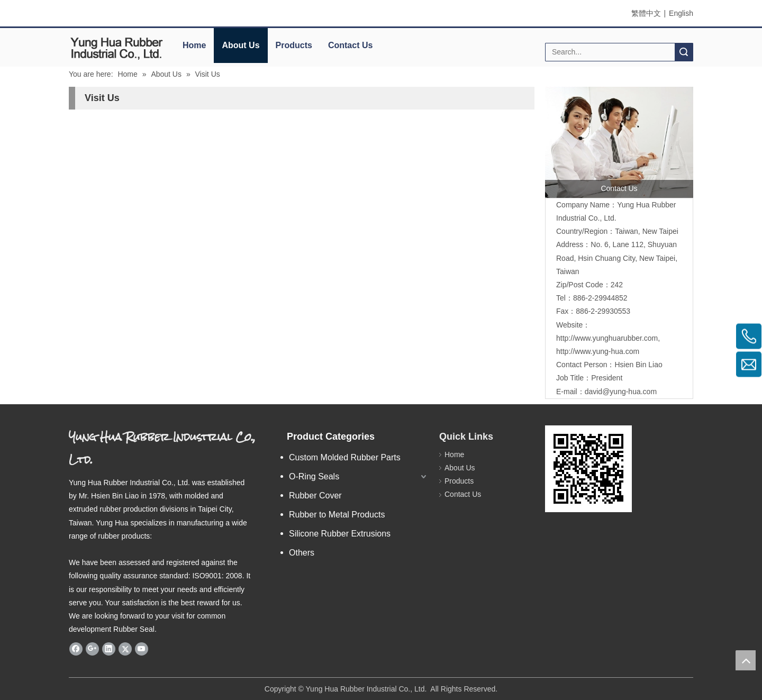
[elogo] (116, 48)
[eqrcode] (588, 469)
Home (194, 45)
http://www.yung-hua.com (598, 351)
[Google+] (92, 649)
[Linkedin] (109, 649)
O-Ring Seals (314, 476)
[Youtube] (142, 649)
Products (294, 45)
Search (684, 52)
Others (302, 553)
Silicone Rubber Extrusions (340, 534)
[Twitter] (125, 649)
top (746, 660)
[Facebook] (76, 649)
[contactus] (619, 142)
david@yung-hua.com (621, 392)
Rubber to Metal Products (337, 515)
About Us (241, 45)
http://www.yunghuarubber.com (607, 338)
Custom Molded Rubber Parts (345, 457)
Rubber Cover (315, 496)
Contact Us (350, 45)
